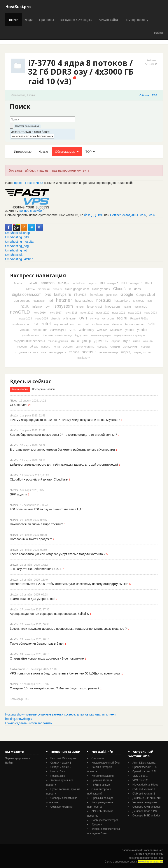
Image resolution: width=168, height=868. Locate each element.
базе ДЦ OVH (94, 215)
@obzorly (97, 825)
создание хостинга (27, 352)
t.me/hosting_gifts (17, 237)
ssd (80, 324)
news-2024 (25, 319)
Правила (97, 780)
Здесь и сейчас (31, 381)
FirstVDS (80, 295)
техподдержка (58, 352)
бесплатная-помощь (58, 335)
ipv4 (48, 307)
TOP (90, 152)
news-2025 (41, 319)
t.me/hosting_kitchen (19, 259)
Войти (158, 33)
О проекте (98, 758)
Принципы (46, 20)
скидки (115, 346)
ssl (87, 324)
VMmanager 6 (58, 330)
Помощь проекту (136, 20)
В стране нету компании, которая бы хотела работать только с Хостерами (62, 450)
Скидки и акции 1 (61, 763)
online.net (70, 318)
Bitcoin (149, 283)
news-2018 (71, 313)
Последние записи (43, 389)
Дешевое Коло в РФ (145, 811)
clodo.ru (57, 289)
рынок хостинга (85, 347)
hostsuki (103, 300)
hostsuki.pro (122, 301)
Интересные (23, 152)
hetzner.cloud (84, 301)
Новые (43, 152)
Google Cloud (146, 295)
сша (44, 352)
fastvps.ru (63, 294)
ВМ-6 (151, 215)
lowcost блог (58, 771)
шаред (126, 352)
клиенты (148, 341)
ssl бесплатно (100, 325)
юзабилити (83, 358)
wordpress (116, 330)
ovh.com (108, 318)
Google (127, 294)
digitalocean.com (27, 294)
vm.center (40, 330)
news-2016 (39, 313)
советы (146, 347)
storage (117, 324)
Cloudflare (122, 289)
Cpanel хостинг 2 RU (145, 771)
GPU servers (19, 405)
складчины (131, 346)
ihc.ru (24, 306)
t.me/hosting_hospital (20, 242)
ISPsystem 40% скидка (76, 20)
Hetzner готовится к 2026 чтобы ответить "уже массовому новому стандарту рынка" (69, 584)
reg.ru (122, 318)
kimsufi (80, 307)
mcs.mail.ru (140, 307)
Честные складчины (145, 802)
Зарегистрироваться (18, 758)
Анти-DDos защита (144, 763)
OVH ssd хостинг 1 (144, 789)
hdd (50, 301)
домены (101, 341)
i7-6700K (139, 301)
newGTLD (20, 312)
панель (46, 347)
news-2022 (135, 313)
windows (102, 330)
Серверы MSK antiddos (147, 816)
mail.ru (127, 307)
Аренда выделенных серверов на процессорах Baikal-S (49, 614)
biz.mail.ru (44, 289)
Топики (13, 20)
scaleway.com (22, 324)
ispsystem (63, 306)
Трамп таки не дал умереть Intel (32, 599)
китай (137, 341)
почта (56, 347)
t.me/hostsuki (14, 255)
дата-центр (81, 341)
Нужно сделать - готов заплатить (29, 723)
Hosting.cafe (58, 776)
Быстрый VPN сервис (64, 758)
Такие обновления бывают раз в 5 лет (37, 644)
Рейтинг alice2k (101, 785)
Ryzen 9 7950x (139, 319)
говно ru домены (58, 341)
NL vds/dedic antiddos (145, 785)
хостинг (89, 352)
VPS (72, 330)
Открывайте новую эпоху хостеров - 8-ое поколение (47, 658)
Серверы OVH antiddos (147, 807)
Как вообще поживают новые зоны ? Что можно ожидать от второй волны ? (63, 435)
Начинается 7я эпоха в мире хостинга (37, 524)
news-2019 (87, 313)
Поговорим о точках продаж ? (31, 539)
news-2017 (55, 313)
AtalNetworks (17, 669)
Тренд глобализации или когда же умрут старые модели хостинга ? (58, 554)
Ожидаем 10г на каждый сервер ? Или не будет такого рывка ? (55, 688)
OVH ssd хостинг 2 (144, 794)
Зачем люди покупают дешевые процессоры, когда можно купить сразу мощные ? (68, 629)
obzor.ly (55, 319)
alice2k (33, 283)
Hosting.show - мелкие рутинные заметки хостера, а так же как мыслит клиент (61, 714)
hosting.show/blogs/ (19, 719)
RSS (155, 95)
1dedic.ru (20, 283)
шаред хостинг (143, 352)
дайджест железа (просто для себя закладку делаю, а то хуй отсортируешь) (64, 464)
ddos (137, 289)
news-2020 (103, 313)
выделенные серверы (29, 341)
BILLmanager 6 (132, 283)
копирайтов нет (153, 850)
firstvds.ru (96, 295)
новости (22, 347)
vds (151, 324)
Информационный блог (106, 763)
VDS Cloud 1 (140, 776)
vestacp (25, 330)
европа (116, 341)
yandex (142, 330)
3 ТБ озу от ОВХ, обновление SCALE (36, 569)
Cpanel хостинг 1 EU (145, 767)
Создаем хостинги (62, 807)
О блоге (144, 95)
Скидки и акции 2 (61, 767)
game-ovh (112, 295)
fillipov (13, 401)
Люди (29, 20)
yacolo (130, 330)
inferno (37, 307)
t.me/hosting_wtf (16, 250)
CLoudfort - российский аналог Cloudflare (39, 479)
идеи (127, 341)
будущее (81, 335)
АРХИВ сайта (108, 20)
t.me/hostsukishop (18, 233)
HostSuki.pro (18, 7)
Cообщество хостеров (105, 820)
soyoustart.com (64, 324)
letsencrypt (94, 307)
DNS (48, 295)
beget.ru (93, 283)
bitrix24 (30, 289)
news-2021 (119, 313)
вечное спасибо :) (32, 211)
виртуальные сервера (129, 335)
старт (109, 780)
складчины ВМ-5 (134, 215)
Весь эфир (16, 699)
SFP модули (18, 494)
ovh (83, 318)
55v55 (159, 854)
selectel (43, 324)
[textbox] (42, 119)
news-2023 (150, 313)
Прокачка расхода (102, 798)
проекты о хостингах (29, 183)
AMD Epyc (64, 283)
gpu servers (22, 301)
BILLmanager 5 (109, 283)
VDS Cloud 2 (140, 780)
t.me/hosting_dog (17, 246)
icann (150, 301)
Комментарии (20, 389)
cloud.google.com (77, 289)
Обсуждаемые (67, 152)
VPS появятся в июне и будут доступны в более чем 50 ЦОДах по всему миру (65, 673)
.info (160, 858)
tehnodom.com (135, 324)
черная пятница (108, 352)
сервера (102, 347)
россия (68, 346)
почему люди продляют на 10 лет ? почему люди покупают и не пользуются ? (65, 420)
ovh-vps (95, 319)
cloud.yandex (101, 289)
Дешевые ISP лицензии (147, 798)
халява (74, 352)
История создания (102, 776)
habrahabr (39, 301)
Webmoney (86, 330)
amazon (47, 283)
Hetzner (115, 215)
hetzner (64, 300)
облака (34, 347)
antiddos (79, 283)
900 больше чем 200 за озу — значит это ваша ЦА (46, 509)
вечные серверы (101, 335)
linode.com (112, 307)
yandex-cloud (31, 335)
